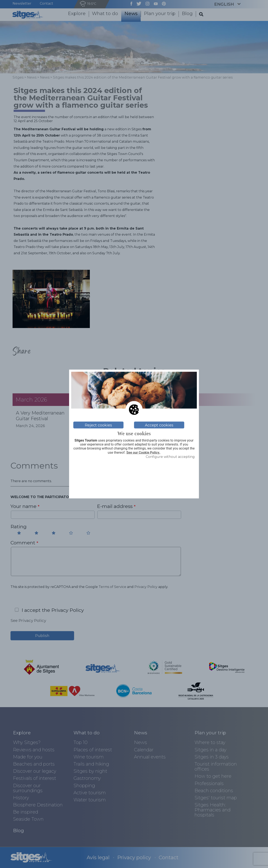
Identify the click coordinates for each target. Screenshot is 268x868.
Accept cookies (159, 425)
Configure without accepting (170, 457)
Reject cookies (98, 425)
